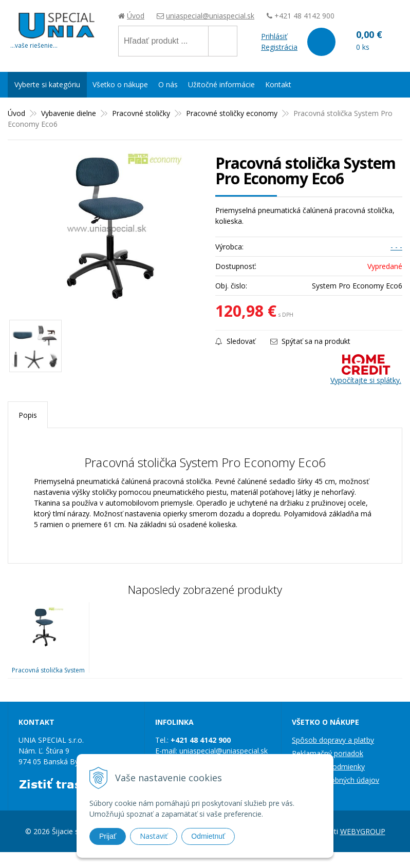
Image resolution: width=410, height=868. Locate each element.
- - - (396, 247)
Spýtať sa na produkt (310, 341)
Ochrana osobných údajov (336, 780)
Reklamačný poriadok (328, 753)
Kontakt (278, 84)
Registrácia (279, 47)
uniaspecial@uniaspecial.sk (210, 16)
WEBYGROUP (363, 831)
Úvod (136, 16)
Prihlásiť (274, 36)
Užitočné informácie (221, 84)
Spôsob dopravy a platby (333, 740)
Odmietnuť (208, 836)
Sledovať (235, 341)
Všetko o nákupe (120, 84)
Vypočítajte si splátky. (366, 370)
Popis (28, 415)
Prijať (108, 836)
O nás (168, 84)
